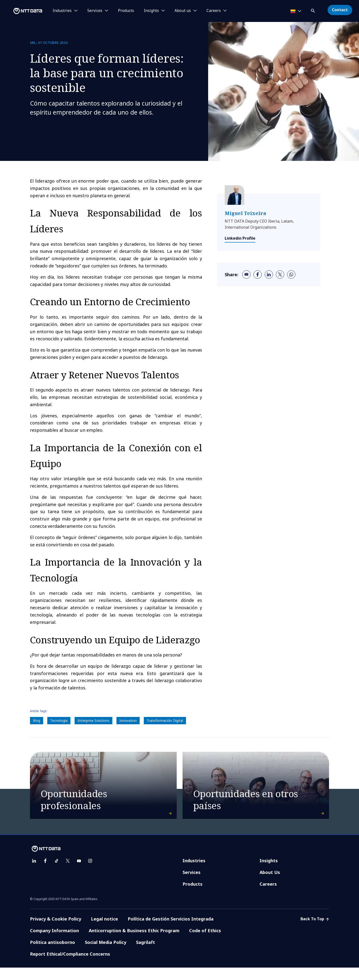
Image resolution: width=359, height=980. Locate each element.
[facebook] (258, 274)
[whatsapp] (291, 274)
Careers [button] (214, 11)
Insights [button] (151, 11)
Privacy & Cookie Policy (56, 931)
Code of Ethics (205, 943)
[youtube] (79, 873)
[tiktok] (57, 873)
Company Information (54, 943)
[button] (313, 10)
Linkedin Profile (240, 238)
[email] (246, 274)
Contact (340, 10)
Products (126, 11)
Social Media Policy (106, 955)
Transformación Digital (165, 720)
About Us (270, 885)
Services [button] (95, 11)
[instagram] (90, 873)
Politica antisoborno (53, 955)
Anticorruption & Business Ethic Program (134, 943)
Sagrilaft (146, 955)
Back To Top (315, 931)
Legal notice (104, 931)
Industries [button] (62, 11)
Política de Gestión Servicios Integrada (171, 931)
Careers (268, 896)
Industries (194, 873)
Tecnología (59, 720)
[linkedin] (269, 274)
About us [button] (183, 11)
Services (192, 885)
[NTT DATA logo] (22, 11)
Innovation (128, 720)
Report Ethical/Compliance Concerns (70, 966)
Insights (269, 873)
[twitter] (280, 274)
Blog (37, 720)
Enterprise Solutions (93, 720)
